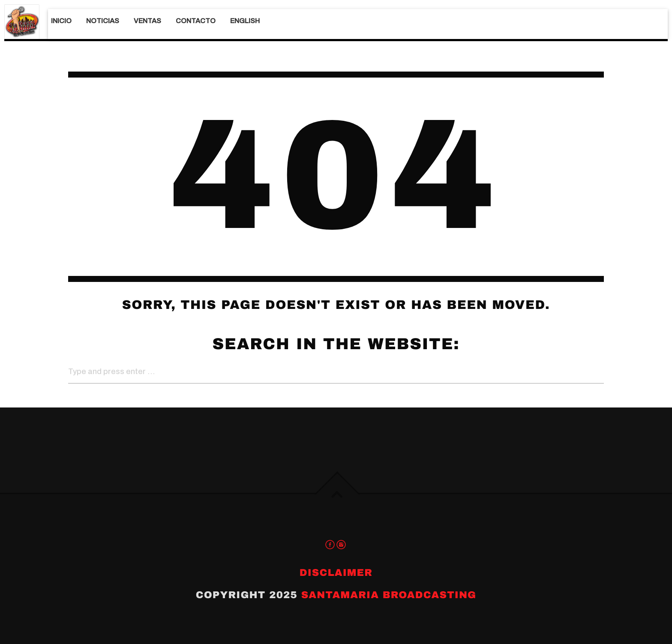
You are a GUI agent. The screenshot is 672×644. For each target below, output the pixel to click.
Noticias (103, 21)
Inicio (61, 21)
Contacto (196, 21)
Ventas (147, 21)
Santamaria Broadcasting (389, 595)
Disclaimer (336, 573)
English (245, 21)
